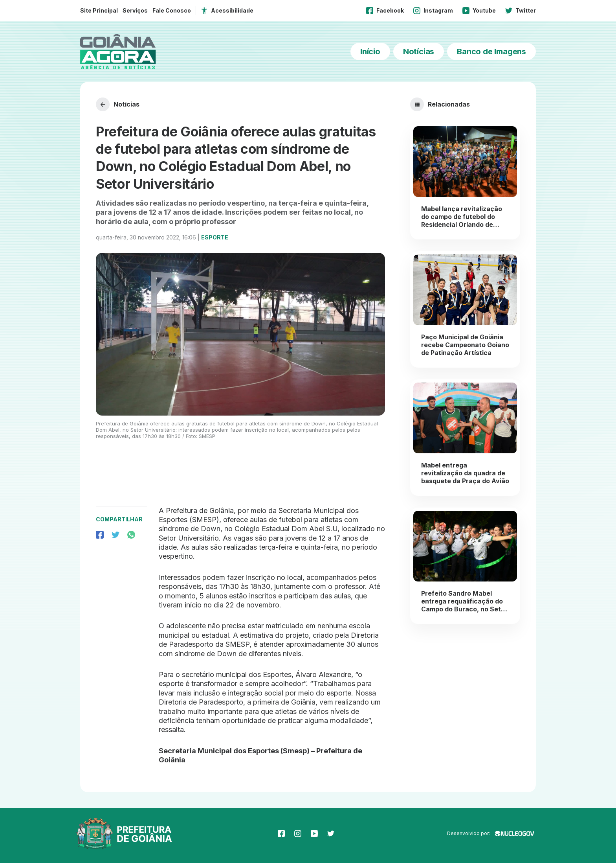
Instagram (433, 11)
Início (370, 52)
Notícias (419, 52)
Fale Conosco (172, 10)
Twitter (521, 11)
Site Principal (99, 10)
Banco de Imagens (491, 52)
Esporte (215, 237)
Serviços (135, 10)
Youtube (479, 11)
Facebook (385, 11)
